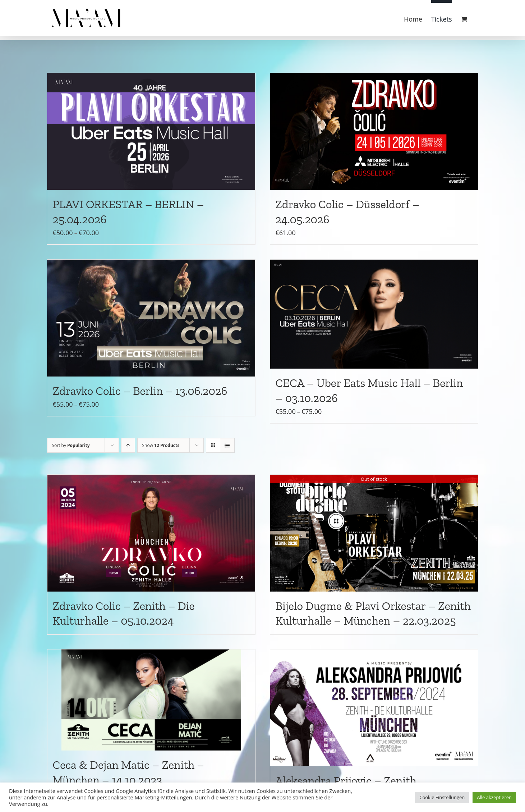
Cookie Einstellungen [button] (442, 797)
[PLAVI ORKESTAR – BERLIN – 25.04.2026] (151, 131)
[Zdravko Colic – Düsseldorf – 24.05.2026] (374, 131)
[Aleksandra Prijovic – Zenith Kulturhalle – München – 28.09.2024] (374, 708)
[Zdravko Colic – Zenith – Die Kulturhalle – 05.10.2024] (151, 533)
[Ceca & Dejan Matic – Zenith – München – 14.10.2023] (151, 700)
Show (161, 445)
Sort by (71, 445)
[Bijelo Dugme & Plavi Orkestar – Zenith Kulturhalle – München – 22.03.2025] (374, 533)
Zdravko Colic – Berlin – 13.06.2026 (140, 391)
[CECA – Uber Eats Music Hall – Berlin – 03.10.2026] (374, 314)
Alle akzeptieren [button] (494, 797)
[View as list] (227, 445)
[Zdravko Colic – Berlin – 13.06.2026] (151, 318)
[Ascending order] (128, 445)
